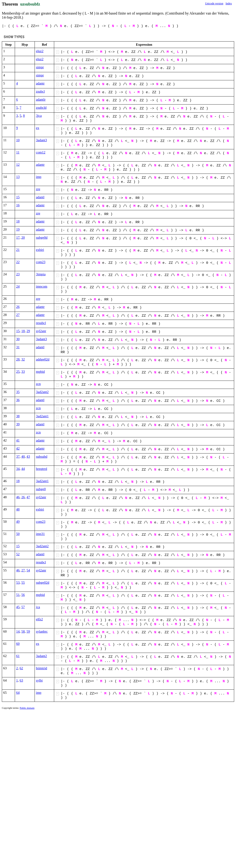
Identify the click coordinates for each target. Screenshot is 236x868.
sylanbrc (42, 631)
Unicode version (214, 3)
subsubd (42, 457)
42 (18, 448)
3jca (39, 116)
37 (18, 457)
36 (18, 400)
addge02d (43, 359)
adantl (40, 197)
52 (18, 554)
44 (23, 469)
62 (21, 668)
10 (18, 140)
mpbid (40, 372)
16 (18, 205)
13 (18, 177)
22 (18, 262)
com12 (41, 152)
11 (18, 152)
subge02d (43, 583)
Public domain (27, 708)
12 (18, 165)
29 (28, 331)
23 (18, 274)
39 (18, 424)
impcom (42, 286)
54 (28, 570)
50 (18, 534)
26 (18, 307)
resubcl (41, 323)
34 (18, 469)
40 (23, 457)
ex (38, 128)
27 (18, 315)
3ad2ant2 (42, 392)
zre (38, 189)
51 (18, 595)
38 (18, 416)
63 (21, 680)
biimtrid (41, 668)
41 (18, 440)
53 (18, 583)
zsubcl (40, 91)
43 (28, 457)
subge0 (41, 489)
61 (18, 656)
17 (18, 237)
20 (23, 237)
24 (18, 286)
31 (18, 347)
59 (28, 631)
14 (18, 631)
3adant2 (41, 656)
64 (18, 693)
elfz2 (39, 619)
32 (23, 359)
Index (229, 3)
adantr (40, 83)
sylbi (39, 680)
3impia (41, 274)
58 (23, 631)
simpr (40, 67)
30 (18, 339)
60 (18, 644)
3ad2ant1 (42, 416)
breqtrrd (41, 469)
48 (18, 509)
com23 (41, 262)
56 (23, 595)
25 (18, 372)
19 (18, 229)
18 (18, 221)
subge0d (42, 237)
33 (23, 372)
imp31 (40, 534)
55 (23, 583)
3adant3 (41, 140)
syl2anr (41, 331)
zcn (38, 384)
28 (18, 359)
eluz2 (40, 51)
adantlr (41, 99)
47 (28, 497)
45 (18, 607)
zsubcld (41, 108)
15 (18, 197)
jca (38, 607)
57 (23, 607)
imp (39, 177)
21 (18, 250)
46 (18, 497)
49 (18, 522)
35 (18, 392)
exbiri (40, 250)
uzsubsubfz (30, 4)
